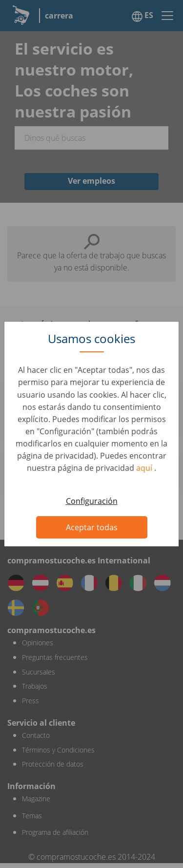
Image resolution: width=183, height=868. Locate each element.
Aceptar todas (92, 527)
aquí (145, 468)
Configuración (92, 501)
